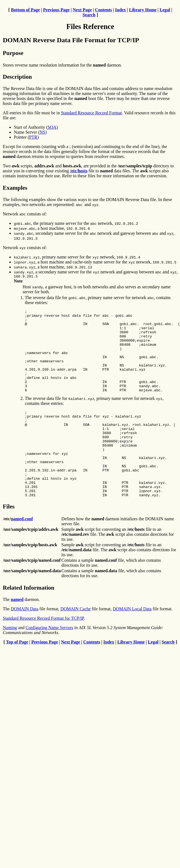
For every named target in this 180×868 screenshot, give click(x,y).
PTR (33, 137)
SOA (52, 127)
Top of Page (17, 677)
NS (42, 132)
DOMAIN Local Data (132, 644)
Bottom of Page (25, 10)
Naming (10, 662)
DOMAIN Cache (76, 644)
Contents (103, 10)
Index (121, 10)
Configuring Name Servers (49, 662)
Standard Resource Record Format (92, 113)
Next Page (82, 10)
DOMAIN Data (25, 644)
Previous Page (56, 10)
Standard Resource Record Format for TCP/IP (43, 653)
